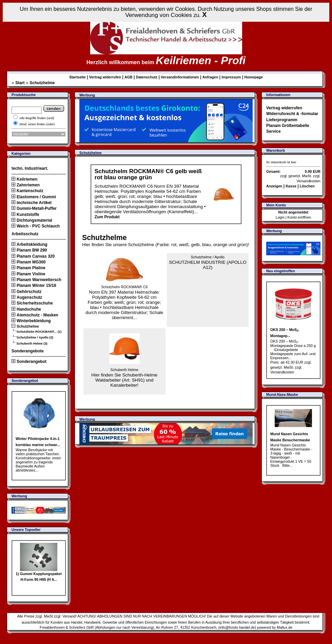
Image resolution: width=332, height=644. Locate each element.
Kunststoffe (25, 215)
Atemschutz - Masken (35, 315)
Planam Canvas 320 (33, 256)
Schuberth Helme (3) (32, 344)
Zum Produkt (107, 217)
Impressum (231, 77)
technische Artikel (32, 203)
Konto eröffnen (299, 217)
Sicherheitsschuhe (32, 303)
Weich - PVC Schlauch (36, 226)
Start (20, 83)
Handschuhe (26, 309)
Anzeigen (274, 186)
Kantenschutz (27, 191)
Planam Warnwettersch (36, 280)
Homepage (253, 77)
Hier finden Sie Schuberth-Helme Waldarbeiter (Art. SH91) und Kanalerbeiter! (124, 376)
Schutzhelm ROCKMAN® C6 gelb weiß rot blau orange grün (148, 174)
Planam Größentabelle (288, 126)
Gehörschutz (26, 292)
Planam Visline (28, 274)
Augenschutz (27, 297)
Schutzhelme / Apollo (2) (35, 337)
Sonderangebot (29, 362)
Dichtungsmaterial (32, 220)
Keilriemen (24, 179)
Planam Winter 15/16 (34, 286)
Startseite (77, 77)
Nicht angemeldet (294, 212)
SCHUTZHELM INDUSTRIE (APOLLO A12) (208, 262)
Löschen (307, 186)
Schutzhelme (42, 83)
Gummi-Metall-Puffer (34, 208)
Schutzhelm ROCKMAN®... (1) (39, 332)
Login (280, 217)
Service (274, 131)
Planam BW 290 (29, 250)
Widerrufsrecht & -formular (292, 114)
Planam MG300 (28, 262)
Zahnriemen (26, 185)
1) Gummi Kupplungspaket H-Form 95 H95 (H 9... (39, 575)
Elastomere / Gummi (34, 197)
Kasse (291, 186)
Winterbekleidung (31, 321)
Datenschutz (147, 77)
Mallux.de (285, 627)
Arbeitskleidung (30, 244)
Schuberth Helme (124, 370)
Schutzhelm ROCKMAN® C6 (124, 287)
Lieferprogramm (282, 120)
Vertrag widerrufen (105, 77)
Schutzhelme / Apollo (208, 257)
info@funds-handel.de (237, 627)
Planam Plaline (28, 268)
